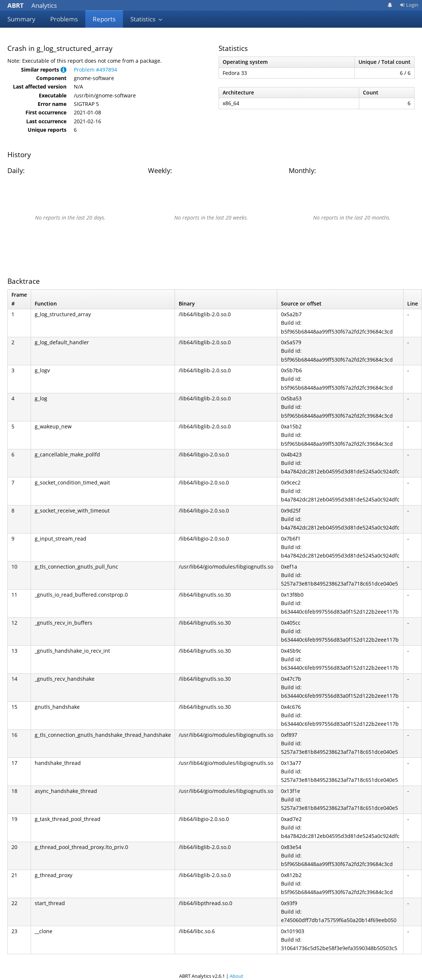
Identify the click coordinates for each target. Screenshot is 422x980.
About (236, 976)
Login (409, 5)
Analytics (32, 5)
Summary (21, 19)
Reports (104, 19)
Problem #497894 (95, 70)
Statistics (147, 19)
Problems (64, 19)
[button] (64, 70)
